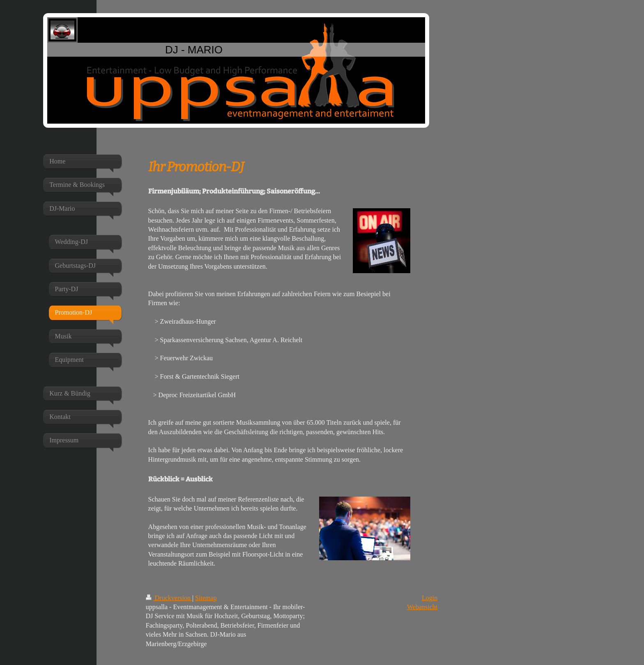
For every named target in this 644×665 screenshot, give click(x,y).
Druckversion (169, 598)
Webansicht (422, 607)
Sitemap (206, 598)
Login (430, 598)
